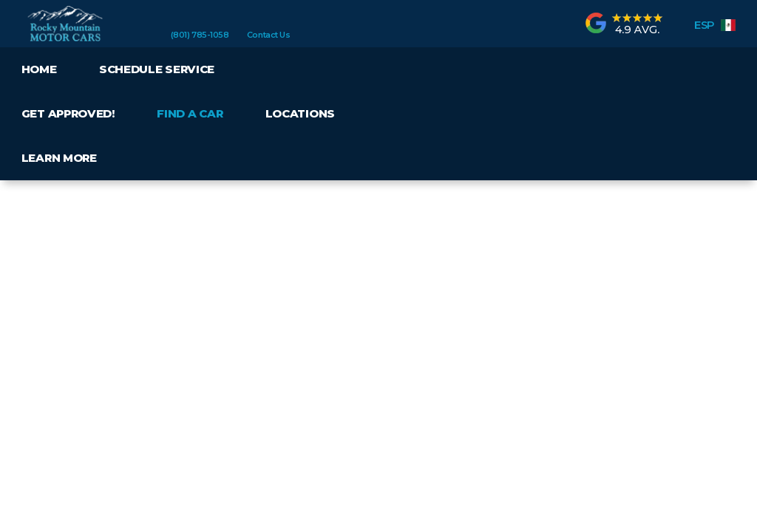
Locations (300, 113)
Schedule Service (157, 69)
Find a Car (190, 113)
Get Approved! (68, 113)
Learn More (59, 158)
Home (39, 69)
